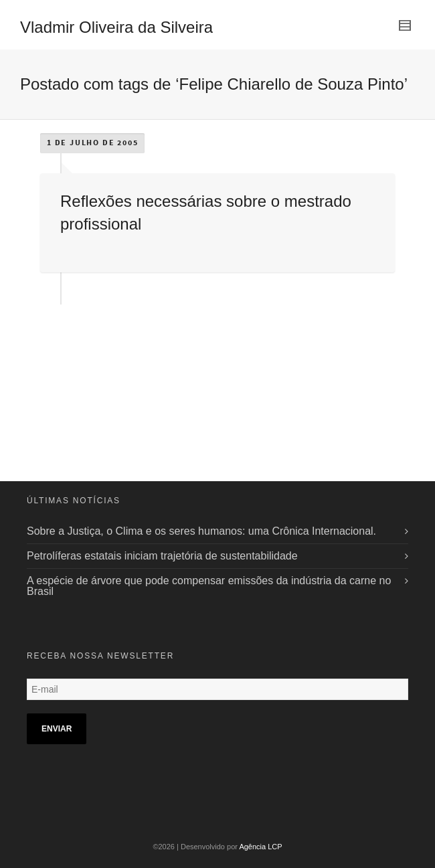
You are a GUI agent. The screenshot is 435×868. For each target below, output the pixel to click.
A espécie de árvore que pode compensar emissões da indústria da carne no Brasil (209, 586)
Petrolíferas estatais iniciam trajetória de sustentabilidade (162, 556)
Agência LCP (260, 847)
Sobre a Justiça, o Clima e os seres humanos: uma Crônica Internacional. (201, 531)
